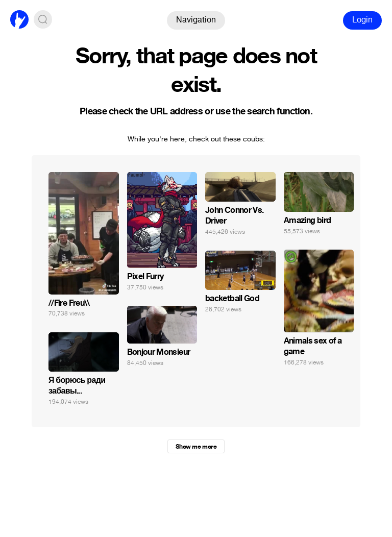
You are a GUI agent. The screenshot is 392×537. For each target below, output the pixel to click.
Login (362, 20)
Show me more (196, 447)
